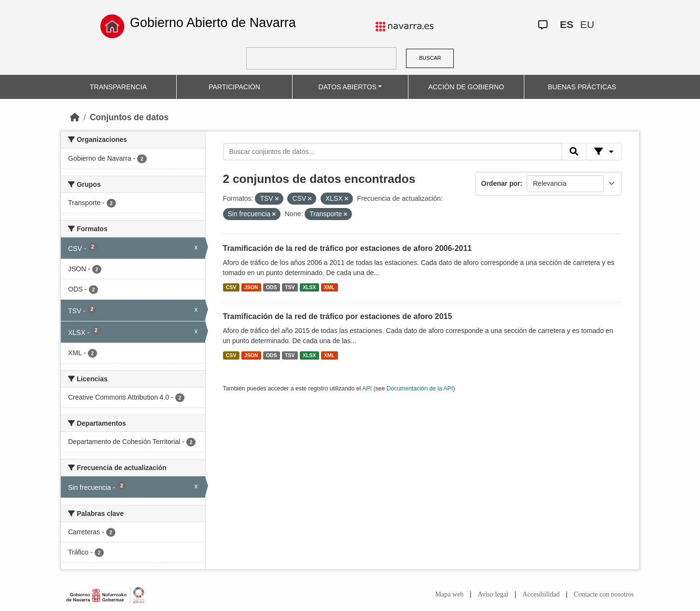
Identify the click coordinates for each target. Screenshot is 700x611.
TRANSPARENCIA (118, 87)
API (367, 389)
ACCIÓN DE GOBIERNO (466, 87)
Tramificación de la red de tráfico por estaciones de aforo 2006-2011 (348, 248)
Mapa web (450, 594)
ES (567, 24)
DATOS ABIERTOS (348, 87)
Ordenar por (501, 183)
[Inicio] (75, 117)
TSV (290, 287)
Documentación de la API (420, 389)
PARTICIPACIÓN (234, 87)
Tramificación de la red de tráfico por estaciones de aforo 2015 (338, 316)
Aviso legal (493, 594)
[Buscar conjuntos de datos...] (392, 152)
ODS (272, 287)
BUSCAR (430, 58)
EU (587, 24)
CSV (231, 287)
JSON (251, 287)
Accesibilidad (541, 594)
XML (329, 287)
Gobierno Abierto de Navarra (213, 23)
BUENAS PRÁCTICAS (582, 87)
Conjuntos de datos (129, 117)
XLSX (309, 287)
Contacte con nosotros (604, 594)
